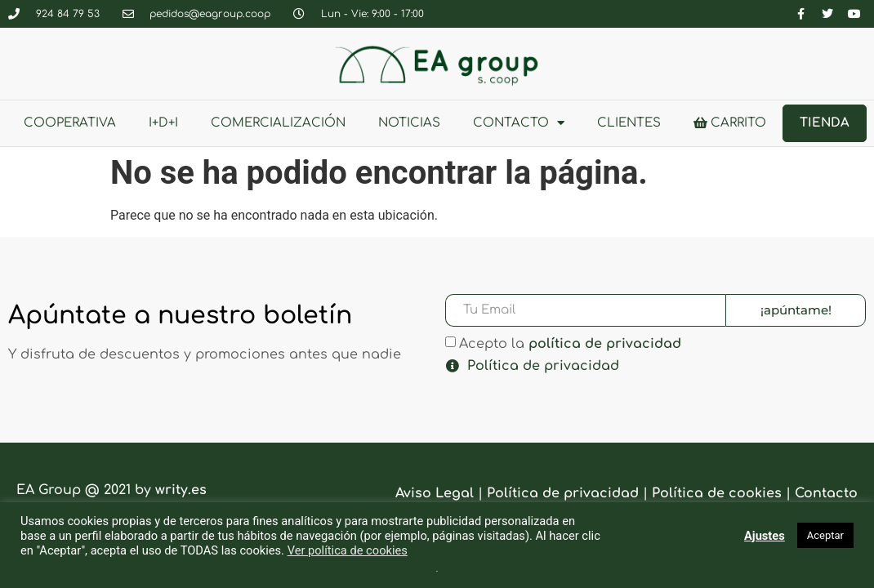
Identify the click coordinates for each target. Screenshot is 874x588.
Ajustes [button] (765, 536)
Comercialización (278, 123)
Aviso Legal (435, 493)
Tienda (825, 123)
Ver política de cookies (348, 550)
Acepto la (570, 344)
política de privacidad (605, 344)
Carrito (730, 123)
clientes (629, 123)
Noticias (409, 123)
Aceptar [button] (825, 535)
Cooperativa (70, 123)
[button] (650, 366)
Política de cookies (717, 493)
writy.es (181, 490)
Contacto (519, 123)
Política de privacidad (543, 366)
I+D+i (163, 123)
